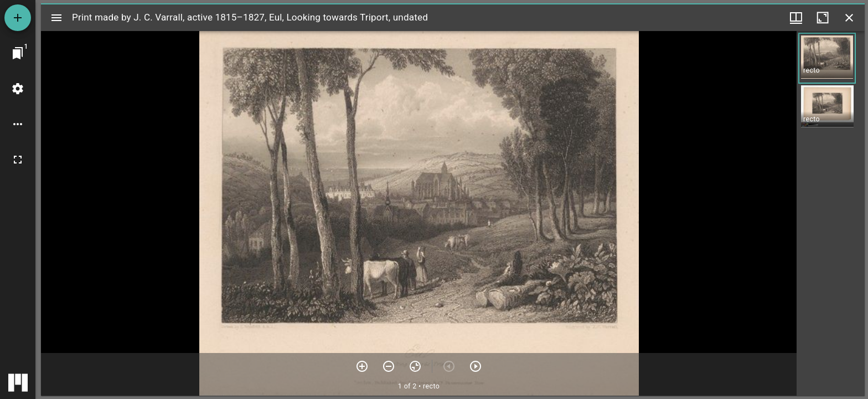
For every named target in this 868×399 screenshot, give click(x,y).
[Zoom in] (362, 366)
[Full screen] (18, 160)
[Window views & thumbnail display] (796, 18)
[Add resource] (18, 18)
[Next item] (476, 366)
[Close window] (849, 18)
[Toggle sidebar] (56, 18)
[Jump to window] (18, 53)
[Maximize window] (823, 18)
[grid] (831, 213)
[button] (827, 58)
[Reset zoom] (415, 366)
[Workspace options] (18, 124)
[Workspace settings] (18, 89)
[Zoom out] (389, 366)
